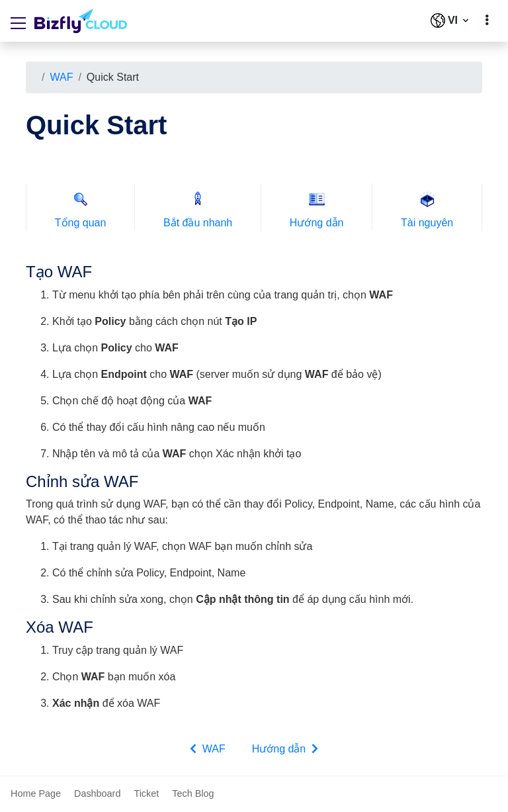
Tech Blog (193, 793)
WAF (61, 77)
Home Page (36, 793)
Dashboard (97, 793)
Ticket (146, 793)
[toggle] (487, 21)
